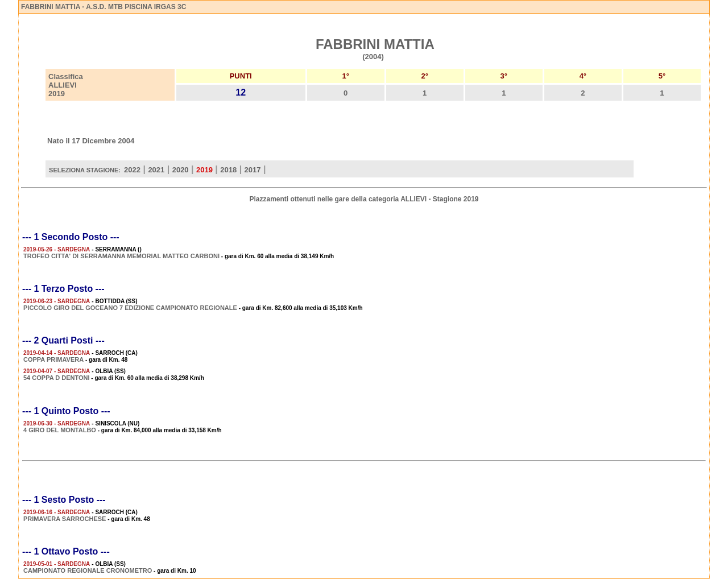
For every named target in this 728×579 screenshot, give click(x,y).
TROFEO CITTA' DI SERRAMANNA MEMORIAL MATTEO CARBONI (121, 256)
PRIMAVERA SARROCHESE (65, 519)
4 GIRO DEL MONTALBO (60, 430)
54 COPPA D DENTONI (57, 378)
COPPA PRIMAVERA (53, 359)
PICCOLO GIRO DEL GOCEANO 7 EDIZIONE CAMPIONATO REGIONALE (130, 308)
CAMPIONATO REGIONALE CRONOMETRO (88, 570)
